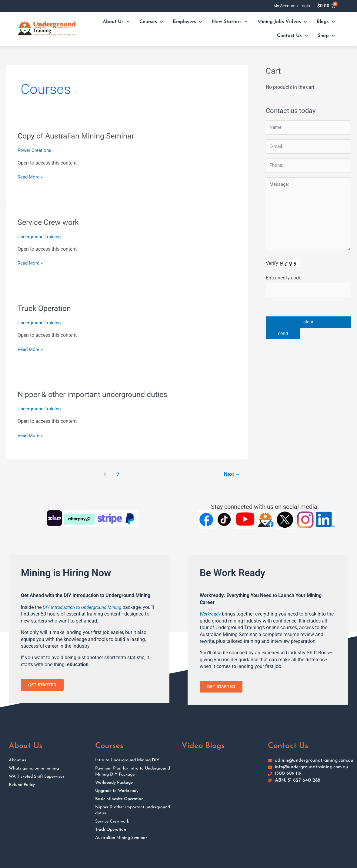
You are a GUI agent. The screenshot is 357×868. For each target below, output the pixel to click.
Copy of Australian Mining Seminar (77, 136)
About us (17, 760)
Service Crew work (50, 222)
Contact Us (292, 36)
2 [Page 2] (117, 474)
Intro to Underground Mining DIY (127, 760)
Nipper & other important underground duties (96, 394)
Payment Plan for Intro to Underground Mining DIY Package (133, 771)
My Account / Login (292, 6)
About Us (116, 22)
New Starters (230, 22)
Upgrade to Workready (117, 791)
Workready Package (114, 782)
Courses (151, 22)
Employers (187, 22)
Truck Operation (45, 308)
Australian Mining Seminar (121, 838)
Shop (326, 36)
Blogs (326, 22)
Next (231, 474)
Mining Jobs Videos (282, 22)
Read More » (31, 177)
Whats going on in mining (34, 768)
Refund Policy (22, 785)
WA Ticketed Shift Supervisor (37, 776)
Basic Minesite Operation (119, 799)
